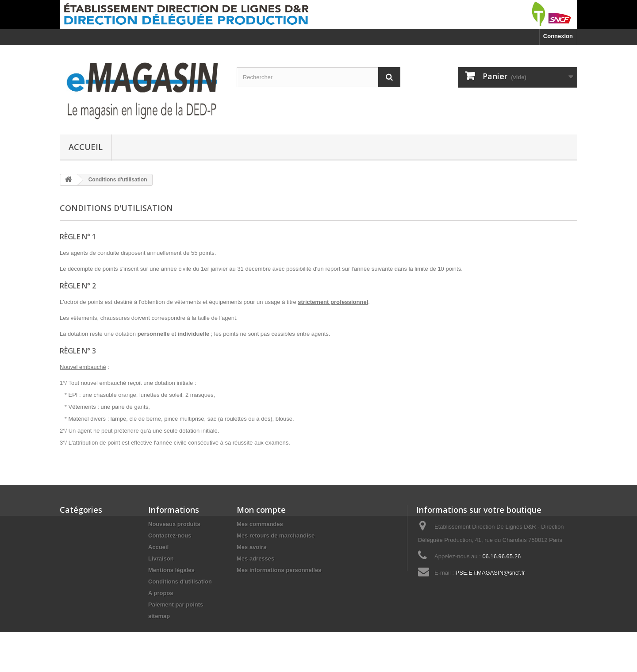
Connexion (558, 36)
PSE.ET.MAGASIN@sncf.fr (490, 573)
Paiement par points (176, 605)
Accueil (86, 147)
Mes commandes (260, 524)
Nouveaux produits (174, 524)
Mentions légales (171, 570)
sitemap (159, 616)
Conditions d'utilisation (180, 582)
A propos (161, 593)
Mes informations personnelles (279, 570)
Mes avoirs (251, 547)
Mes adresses (255, 559)
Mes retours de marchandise (276, 536)
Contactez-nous (170, 536)
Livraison (161, 559)
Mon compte (261, 510)
